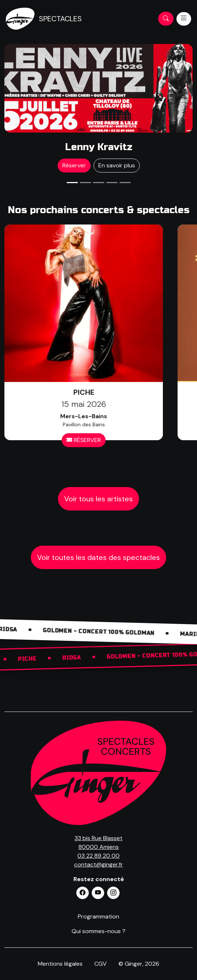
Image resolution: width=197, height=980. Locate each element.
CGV (101, 964)
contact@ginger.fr (98, 864)
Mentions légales (60, 964)
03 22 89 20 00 (98, 856)
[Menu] (184, 19)
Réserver (74, 165)
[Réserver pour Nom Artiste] (98, 88)
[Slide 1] (72, 183)
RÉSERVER (84, 440)
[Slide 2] (85, 183)
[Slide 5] (125, 183)
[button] (83, 893)
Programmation (98, 916)
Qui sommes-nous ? (98, 931)
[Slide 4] (112, 183)
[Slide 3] (99, 183)
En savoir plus (117, 165)
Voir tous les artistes (98, 499)
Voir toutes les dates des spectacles (98, 557)
